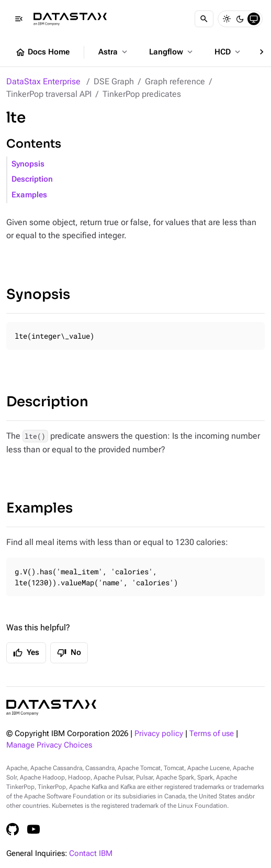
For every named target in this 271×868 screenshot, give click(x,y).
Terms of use (212, 734)
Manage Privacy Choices (49, 745)
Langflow (172, 52)
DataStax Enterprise (43, 81)
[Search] (204, 19)
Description (32, 179)
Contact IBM (91, 854)
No (69, 653)
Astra (114, 52)
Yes (26, 653)
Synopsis (28, 164)
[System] (254, 19)
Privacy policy (159, 734)
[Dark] (240, 19)
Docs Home (42, 52)
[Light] (227, 19)
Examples (29, 195)
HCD (228, 52)
